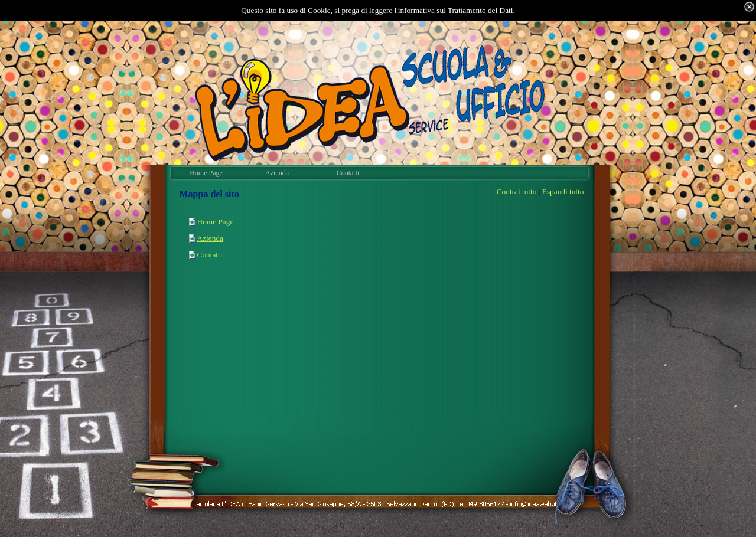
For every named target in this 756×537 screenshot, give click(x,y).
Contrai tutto (517, 191)
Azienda (210, 238)
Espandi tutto (563, 191)
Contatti (210, 255)
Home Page (216, 222)
